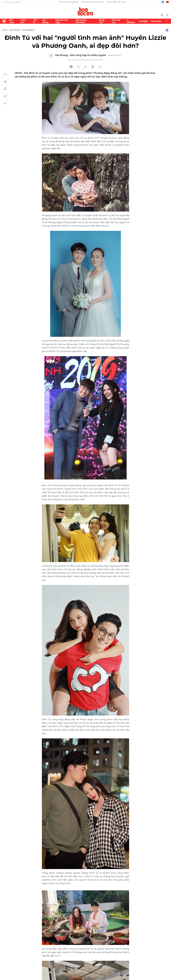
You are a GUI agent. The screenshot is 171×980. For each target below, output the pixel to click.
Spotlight (144, 21)
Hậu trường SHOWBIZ (81, 21)
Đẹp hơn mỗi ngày (62, 21)
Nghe (5, 74)
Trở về (5, 103)
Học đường (45, 21)
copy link (85, 67)
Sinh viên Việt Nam (116, 2)
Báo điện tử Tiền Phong (86, 11)
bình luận (100, 67)
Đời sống (12, 21)
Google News (167, 30)
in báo (93, 67)
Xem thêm (167, 21)
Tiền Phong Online (68, 2)
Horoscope (156, 21)
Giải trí (35, 21)
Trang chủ (4, 21)
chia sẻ (71, 67)
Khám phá (23, 21)
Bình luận (5, 96)
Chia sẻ (5, 82)
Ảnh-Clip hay (116, 21)
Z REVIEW (131, 21)
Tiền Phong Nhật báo (93, 2)
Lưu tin (5, 89)
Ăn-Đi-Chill (102, 21)
